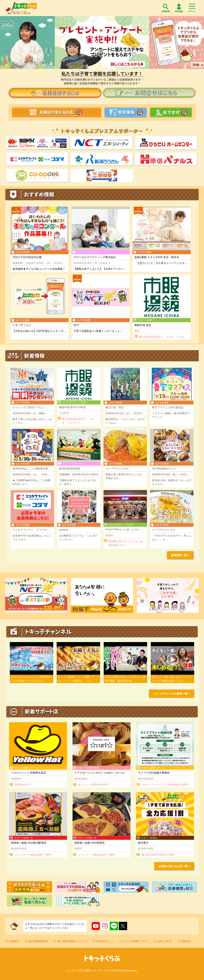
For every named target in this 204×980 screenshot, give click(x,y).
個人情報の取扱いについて (72, 941)
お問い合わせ (165, 941)
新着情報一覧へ (180, 555)
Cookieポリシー (105, 941)
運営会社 (186, 941)
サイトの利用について (135, 941)
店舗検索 (166, 8)
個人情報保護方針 (38, 941)
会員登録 (179, 8)
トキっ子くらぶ (21, 8)
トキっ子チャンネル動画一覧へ (172, 694)
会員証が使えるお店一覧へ (174, 866)
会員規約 (14, 941)
